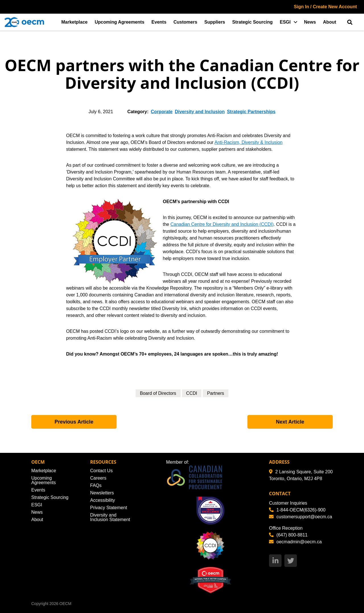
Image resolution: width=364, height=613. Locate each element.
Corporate (162, 112)
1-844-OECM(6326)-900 (297, 510)
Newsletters (102, 493)
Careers (98, 478)
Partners (216, 393)
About (330, 22)
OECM (65, 604)
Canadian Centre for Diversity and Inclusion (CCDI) (222, 224)
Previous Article (74, 422)
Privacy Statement (109, 508)
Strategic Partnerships (251, 112)
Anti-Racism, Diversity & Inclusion (248, 142)
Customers (185, 22)
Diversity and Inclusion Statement (110, 517)
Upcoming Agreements (120, 22)
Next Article (290, 422)
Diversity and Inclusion (200, 112)
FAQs (96, 485)
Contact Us (101, 471)
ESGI (285, 22)
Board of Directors (158, 393)
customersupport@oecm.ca (301, 517)
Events (159, 22)
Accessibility (103, 500)
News (310, 22)
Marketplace (75, 22)
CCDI (192, 393)
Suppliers (215, 22)
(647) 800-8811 (288, 535)
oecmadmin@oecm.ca (295, 542)
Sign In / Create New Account (325, 7)
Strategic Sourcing (253, 22)
